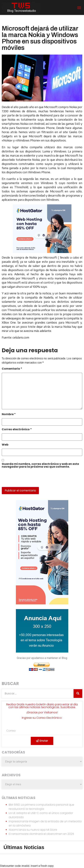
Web (5, 445)
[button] (79, 8)
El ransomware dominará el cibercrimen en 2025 (41, 834)
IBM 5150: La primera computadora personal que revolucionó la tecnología (41, 807)
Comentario (12, 369)
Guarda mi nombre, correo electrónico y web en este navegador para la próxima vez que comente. (40, 466)
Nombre (9, 415)
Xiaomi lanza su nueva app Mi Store (33, 830)
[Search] (78, 694)
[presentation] (26, 479)
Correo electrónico (17, 430)
